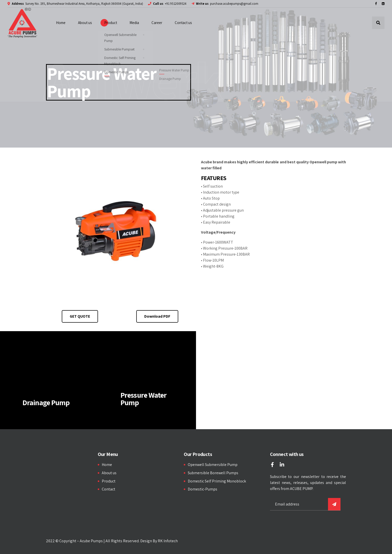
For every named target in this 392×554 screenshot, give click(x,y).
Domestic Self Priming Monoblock (217, 481)
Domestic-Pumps (202, 489)
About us (85, 23)
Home (61, 23)
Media (134, 23)
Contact (108, 489)
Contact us (183, 23)
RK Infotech (168, 541)
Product (111, 23)
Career (157, 23)
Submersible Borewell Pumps (213, 473)
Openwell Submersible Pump (213, 465)
